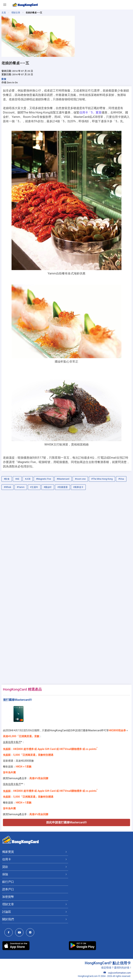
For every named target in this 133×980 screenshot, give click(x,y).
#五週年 (34, 487)
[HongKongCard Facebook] (9, 933)
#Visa (121, 479)
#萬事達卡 (78, 487)
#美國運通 (62, 487)
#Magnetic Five (44, 479)
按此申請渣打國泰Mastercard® (67, 822)
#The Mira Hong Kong (102, 479)
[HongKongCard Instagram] (31, 933)
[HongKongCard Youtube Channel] (20, 933)
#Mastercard (63, 479)
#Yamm (21, 487)
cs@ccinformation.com (117, 973)
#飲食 (7, 479)
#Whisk (8, 487)
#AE (17, 479)
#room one (80, 479)
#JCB (28, 479)
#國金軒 (48, 487)
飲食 (4, 79)
